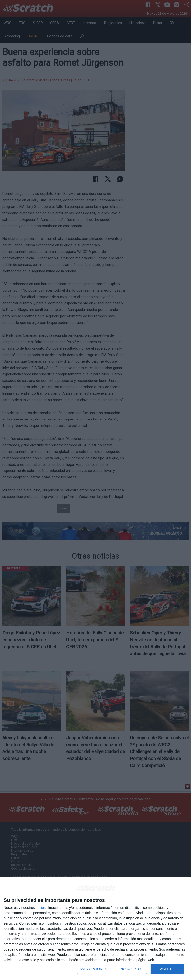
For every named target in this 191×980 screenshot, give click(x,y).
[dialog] (95, 929)
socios (41, 908)
